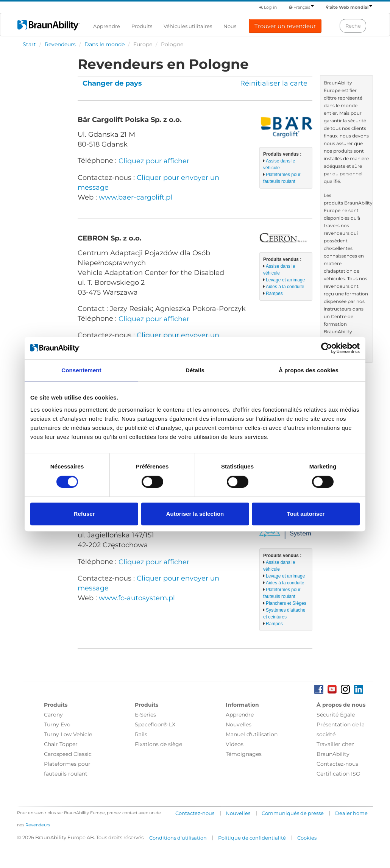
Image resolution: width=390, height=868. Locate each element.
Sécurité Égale (336, 715)
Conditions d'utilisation (178, 838)
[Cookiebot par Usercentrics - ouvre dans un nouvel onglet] (327, 348)
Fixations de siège (158, 744)
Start (29, 44)
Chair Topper (61, 744)
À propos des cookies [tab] (309, 370)
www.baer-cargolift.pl (136, 197)
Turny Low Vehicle (68, 734)
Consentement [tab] (81, 370)
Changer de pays (112, 83)
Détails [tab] (195, 370)
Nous (230, 26)
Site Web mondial (351, 7)
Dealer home (351, 813)
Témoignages (244, 754)
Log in (268, 7)
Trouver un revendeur (285, 26)
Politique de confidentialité (252, 838)
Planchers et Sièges (286, 603)
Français (304, 7)
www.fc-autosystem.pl (137, 598)
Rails (141, 734)
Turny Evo (57, 724)
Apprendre (107, 26)
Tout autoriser (306, 514)
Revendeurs (60, 44)
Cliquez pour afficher (154, 161)
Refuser (84, 514)
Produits (142, 26)
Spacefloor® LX (155, 724)
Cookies (307, 838)
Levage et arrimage (285, 280)
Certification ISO (339, 774)
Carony (53, 715)
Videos (235, 744)
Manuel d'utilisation (252, 734)
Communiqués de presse (293, 813)
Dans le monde (105, 44)
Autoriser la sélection (195, 514)
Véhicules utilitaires (188, 26)
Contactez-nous (337, 764)
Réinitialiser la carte (274, 83)
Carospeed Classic (68, 754)
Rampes (274, 293)
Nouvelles (239, 724)
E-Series (145, 715)
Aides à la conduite (285, 287)
